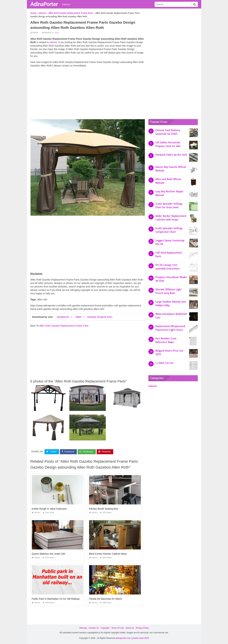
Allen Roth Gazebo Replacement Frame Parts (64, 326)
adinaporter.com (123, 638)
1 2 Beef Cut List (164, 363)
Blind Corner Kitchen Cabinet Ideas (108, 554)
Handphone (63, 317)
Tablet (78, 317)
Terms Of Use (117, 628)
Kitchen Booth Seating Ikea (104, 509)
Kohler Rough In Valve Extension (49, 509)
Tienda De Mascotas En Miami (105, 599)
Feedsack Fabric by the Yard (171, 155)
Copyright (105, 628)
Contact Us (94, 628)
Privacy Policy (142, 628)
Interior (66, 4)
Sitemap (83, 628)
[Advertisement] (88, 94)
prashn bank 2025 (141, 638)
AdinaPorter (44, 4)
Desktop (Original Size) (100, 317)
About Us (130, 628)
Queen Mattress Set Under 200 (48, 554)
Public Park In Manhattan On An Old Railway (56, 599)
